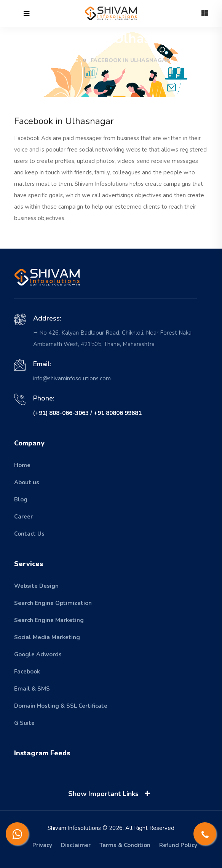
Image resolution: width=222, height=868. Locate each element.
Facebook (27, 672)
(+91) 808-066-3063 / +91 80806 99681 (87, 413)
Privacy (42, 845)
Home (65, 60)
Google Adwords (38, 654)
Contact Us (29, 534)
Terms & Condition (125, 845)
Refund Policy (178, 845)
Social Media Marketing (47, 637)
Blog (21, 499)
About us (27, 482)
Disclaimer (76, 845)
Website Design (36, 586)
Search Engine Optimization (53, 603)
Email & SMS (32, 689)
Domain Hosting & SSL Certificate (61, 706)
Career (23, 517)
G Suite (24, 723)
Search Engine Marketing (49, 620)
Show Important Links (111, 794)
